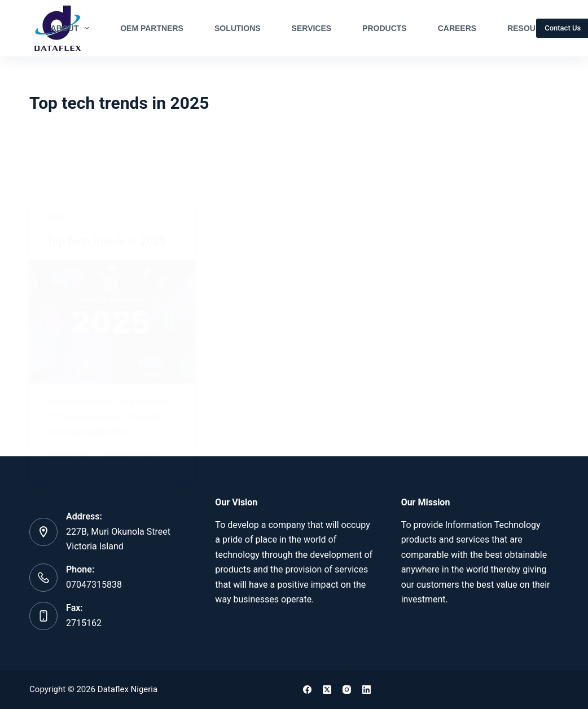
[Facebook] (307, 690)
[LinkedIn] (367, 690)
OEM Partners (152, 28)
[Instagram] (347, 690)
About (73, 28)
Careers (457, 28)
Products (385, 28)
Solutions (238, 28)
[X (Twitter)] (327, 690)
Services (312, 28)
